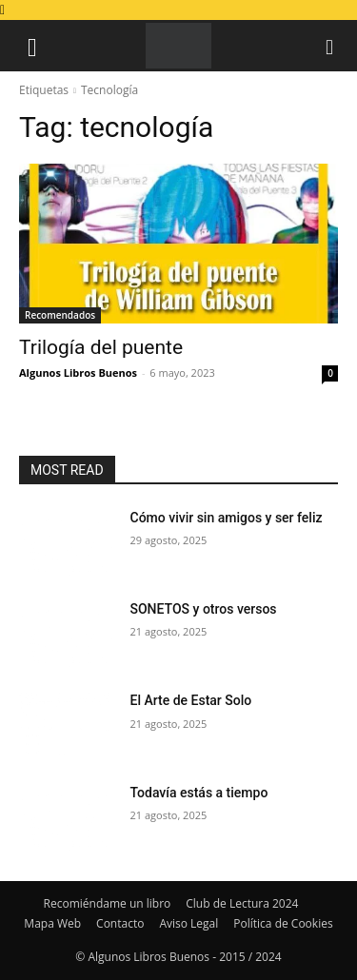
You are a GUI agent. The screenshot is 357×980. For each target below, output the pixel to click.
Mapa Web (52, 923)
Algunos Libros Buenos (78, 372)
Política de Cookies (283, 923)
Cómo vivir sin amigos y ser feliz (227, 518)
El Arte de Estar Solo (191, 700)
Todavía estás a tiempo (199, 793)
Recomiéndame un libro (108, 903)
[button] (32, 46)
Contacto (120, 923)
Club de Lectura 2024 (242, 903)
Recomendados (60, 315)
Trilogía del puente (101, 347)
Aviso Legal (188, 923)
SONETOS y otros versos (204, 609)
